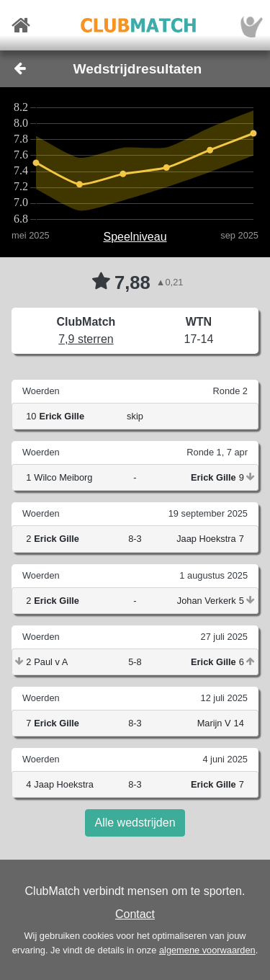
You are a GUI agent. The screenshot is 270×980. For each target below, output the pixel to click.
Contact (135, 914)
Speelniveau (135, 237)
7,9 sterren (86, 339)
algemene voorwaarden (207, 950)
